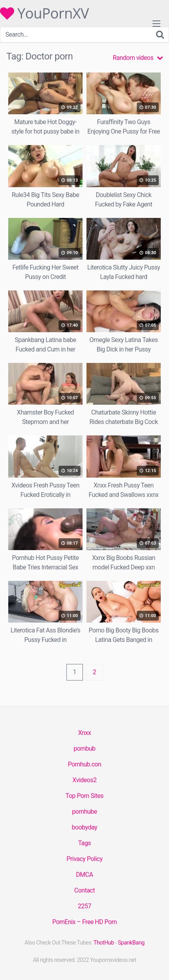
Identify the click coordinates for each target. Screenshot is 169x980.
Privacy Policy (84, 859)
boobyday (85, 827)
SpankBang (131, 943)
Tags (85, 843)
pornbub (84, 748)
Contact (84, 890)
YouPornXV (44, 13)
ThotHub (104, 943)
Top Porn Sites (85, 796)
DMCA (84, 875)
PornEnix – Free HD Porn (84, 922)
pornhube (84, 812)
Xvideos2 (84, 780)
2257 (84, 906)
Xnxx (85, 733)
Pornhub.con (84, 764)
